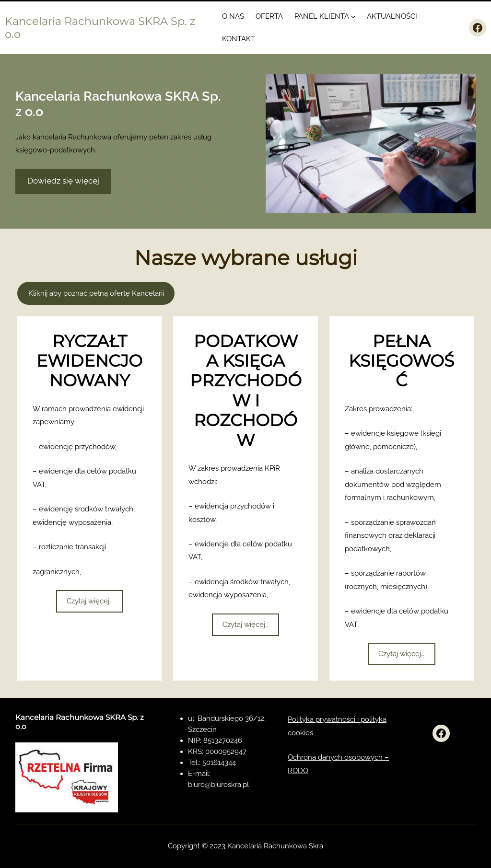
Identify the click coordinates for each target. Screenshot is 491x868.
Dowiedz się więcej (63, 181)
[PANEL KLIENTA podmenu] (353, 17)
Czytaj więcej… (90, 601)
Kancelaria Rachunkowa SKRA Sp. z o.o (100, 28)
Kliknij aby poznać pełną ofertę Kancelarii (96, 293)
